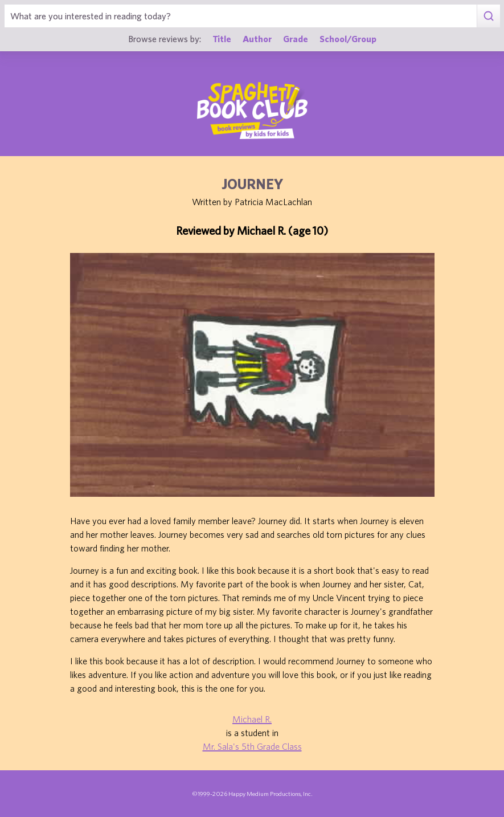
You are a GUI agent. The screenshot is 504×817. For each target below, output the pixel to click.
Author (257, 38)
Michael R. (252, 719)
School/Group (348, 38)
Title (222, 38)
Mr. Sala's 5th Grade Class (252, 746)
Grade (296, 38)
